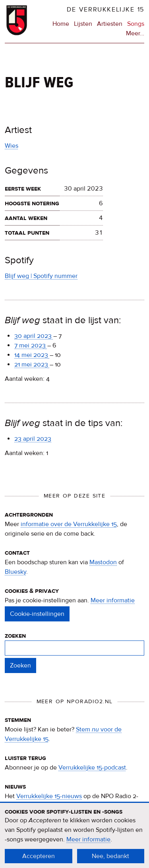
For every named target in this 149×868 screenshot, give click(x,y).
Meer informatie (113, 600)
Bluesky (15, 572)
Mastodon (103, 562)
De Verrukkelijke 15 (105, 10)
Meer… (135, 33)
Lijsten (83, 24)
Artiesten (110, 24)
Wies (12, 146)
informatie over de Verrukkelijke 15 (69, 524)
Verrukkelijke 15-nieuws (49, 796)
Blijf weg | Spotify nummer (41, 276)
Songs (136, 24)
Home (61, 24)
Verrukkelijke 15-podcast (92, 768)
